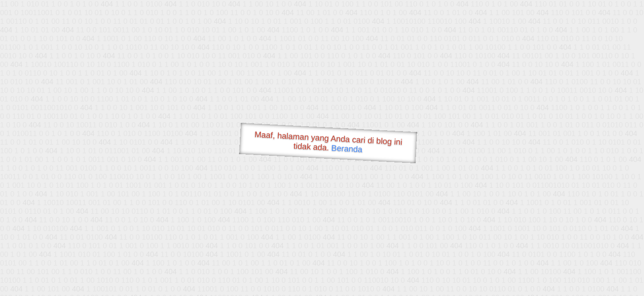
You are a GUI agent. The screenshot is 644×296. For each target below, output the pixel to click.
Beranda (347, 148)
